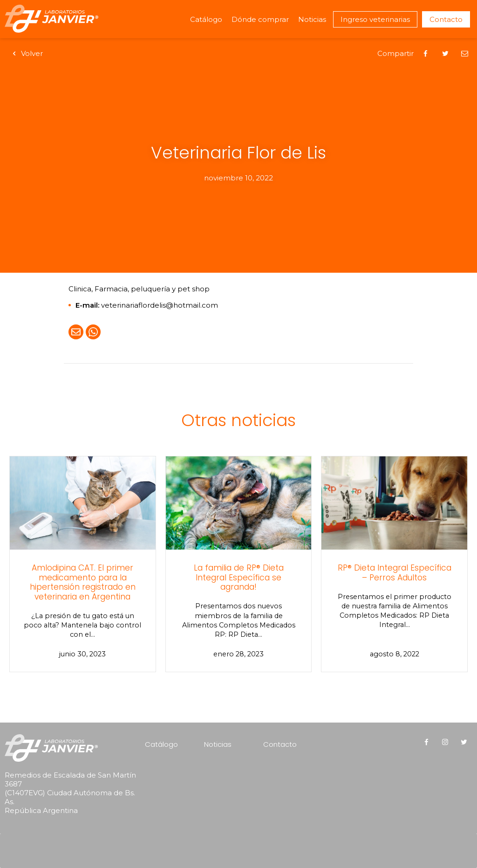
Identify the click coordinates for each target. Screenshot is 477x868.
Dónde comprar (260, 19)
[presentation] (64, 838)
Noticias (312, 19)
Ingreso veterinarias (375, 19)
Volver (26, 53)
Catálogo (206, 19)
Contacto (446, 19)
